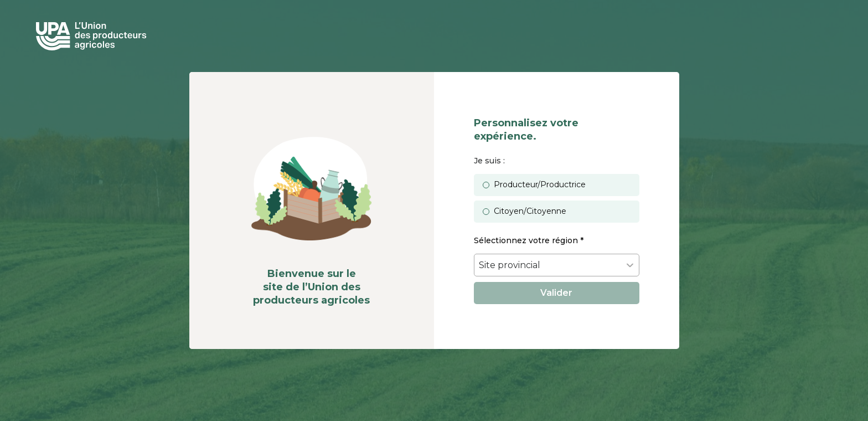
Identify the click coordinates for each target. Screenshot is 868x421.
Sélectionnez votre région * (529, 240)
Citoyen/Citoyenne (530, 211)
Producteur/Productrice (540, 184)
